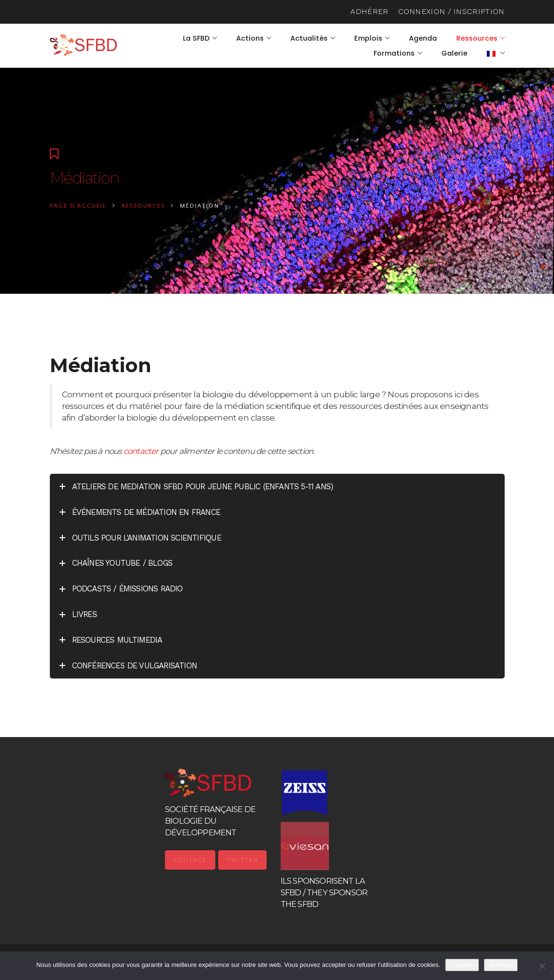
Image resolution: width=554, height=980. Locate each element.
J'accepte (462, 965)
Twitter (242, 860)
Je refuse (501, 965)
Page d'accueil (78, 206)
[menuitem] (496, 53)
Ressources (143, 206)
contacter (141, 451)
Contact (190, 860)
